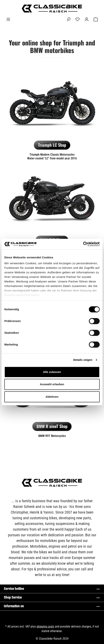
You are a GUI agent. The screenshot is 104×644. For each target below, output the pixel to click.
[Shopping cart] (96, 19)
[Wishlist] (78, 19)
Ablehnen (52, 397)
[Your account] (87, 19)
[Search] (68, 19)
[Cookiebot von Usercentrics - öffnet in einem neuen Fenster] (83, 244)
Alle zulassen (52, 372)
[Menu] (8, 19)
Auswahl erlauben (52, 384)
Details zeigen (83, 360)
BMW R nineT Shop (52, 426)
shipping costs (45, 626)
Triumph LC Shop (52, 145)
